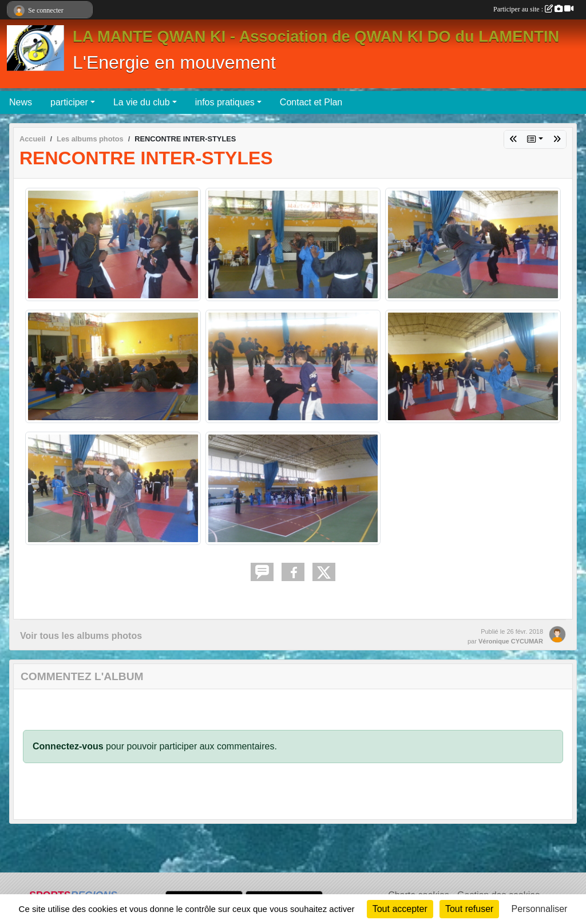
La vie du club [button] (142, 102)
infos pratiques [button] (225, 102)
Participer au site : (533, 9)
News (21, 102)
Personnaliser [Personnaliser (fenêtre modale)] (540, 909)
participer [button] (69, 102)
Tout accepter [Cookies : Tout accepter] (400, 909)
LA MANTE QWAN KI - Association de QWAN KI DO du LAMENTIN (316, 36)
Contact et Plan (311, 102)
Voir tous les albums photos (81, 636)
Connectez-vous (68, 746)
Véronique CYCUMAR (511, 641)
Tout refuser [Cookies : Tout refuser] (469, 909)
